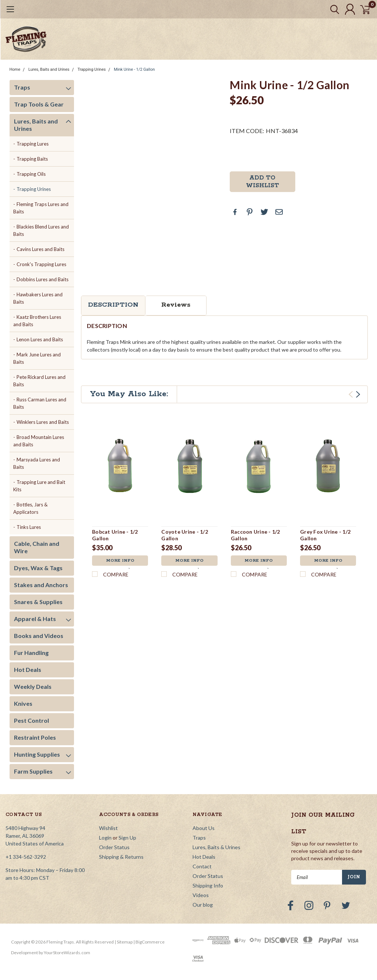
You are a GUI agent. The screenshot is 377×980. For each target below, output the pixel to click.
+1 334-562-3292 (26, 857)
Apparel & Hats (35, 619)
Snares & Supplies (38, 602)
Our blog (203, 905)
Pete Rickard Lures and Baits (40, 381)
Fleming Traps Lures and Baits (41, 208)
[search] (328, 9)
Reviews (176, 305)
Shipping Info (208, 885)
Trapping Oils (31, 174)
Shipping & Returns (121, 857)
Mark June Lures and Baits (37, 358)
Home (15, 69)
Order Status (114, 847)
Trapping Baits (32, 159)
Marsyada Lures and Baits (37, 463)
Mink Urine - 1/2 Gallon (134, 69)
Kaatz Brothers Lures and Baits (37, 321)
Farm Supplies (33, 771)
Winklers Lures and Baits (43, 422)
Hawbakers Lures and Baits (38, 298)
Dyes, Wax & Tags (38, 568)
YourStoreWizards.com (67, 953)
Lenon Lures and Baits (40, 339)
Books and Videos (39, 636)
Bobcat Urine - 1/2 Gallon (115, 535)
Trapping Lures (33, 144)
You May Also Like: (129, 394)
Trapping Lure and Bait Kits (39, 486)
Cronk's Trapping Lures (41, 264)
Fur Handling (31, 653)
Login (105, 838)
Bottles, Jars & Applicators (31, 508)
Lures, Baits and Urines (49, 69)
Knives (23, 703)
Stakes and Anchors (41, 585)
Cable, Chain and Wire (37, 547)
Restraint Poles (35, 737)
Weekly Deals (33, 686)
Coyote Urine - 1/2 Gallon (185, 535)
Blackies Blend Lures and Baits (41, 230)
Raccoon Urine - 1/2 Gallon (256, 535)
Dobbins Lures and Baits (43, 279)
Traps (22, 87)
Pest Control (31, 720)
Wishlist (108, 828)
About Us (204, 828)
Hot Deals (28, 669)
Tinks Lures (29, 527)
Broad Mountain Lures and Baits (39, 441)
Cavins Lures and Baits (40, 249)
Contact (202, 866)
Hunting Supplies (37, 754)
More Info (120, 561)
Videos (201, 895)
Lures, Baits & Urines (216, 847)
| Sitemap (124, 942)
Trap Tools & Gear (39, 104)
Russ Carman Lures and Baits (40, 403)
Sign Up (127, 838)
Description (113, 305)
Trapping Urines (91, 69)
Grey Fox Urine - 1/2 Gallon (325, 535)
